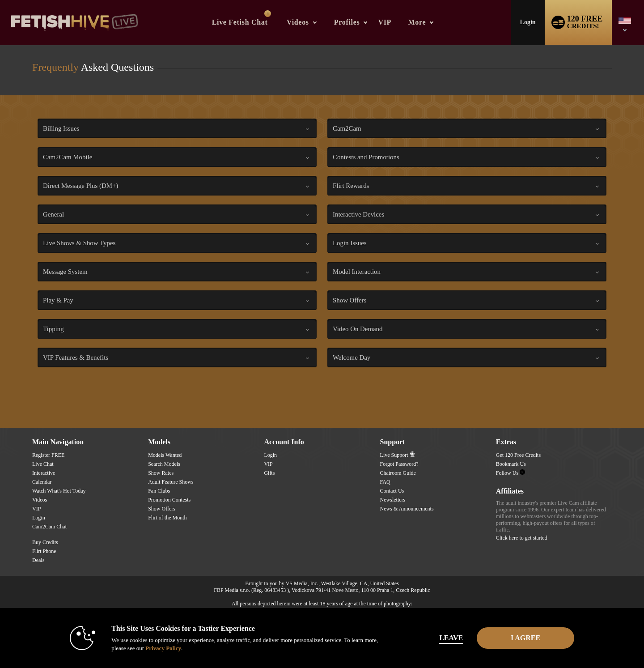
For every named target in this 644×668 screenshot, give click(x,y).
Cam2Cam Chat (49, 527)
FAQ (385, 482)
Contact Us (392, 491)
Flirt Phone (44, 551)
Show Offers (162, 509)
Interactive (44, 473)
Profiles (347, 22)
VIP (385, 22)
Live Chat (43, 464)
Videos (298, 22)
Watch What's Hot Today (59, 491)
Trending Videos (279, 0)
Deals (38, 560)
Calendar (42, 482)
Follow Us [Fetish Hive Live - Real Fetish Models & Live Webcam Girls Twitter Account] (511, 473)
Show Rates (161, 473)
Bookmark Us (511, 464)
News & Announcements (407, 509)
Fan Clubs (159, 491)
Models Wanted (165, 455)
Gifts (269, 473)
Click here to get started (522, 538)
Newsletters (393, 500)
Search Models (164, 464)
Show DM (0, 394)
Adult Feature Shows (171, 482)
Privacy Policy (159, 648)
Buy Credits (45, 542)
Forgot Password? (399, 464)
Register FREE (48, 455)
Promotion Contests (169, 500)
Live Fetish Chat (242, 18)
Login (528, 22)
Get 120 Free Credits (518, 455)
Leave (447, 638)
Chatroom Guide (398, 473)
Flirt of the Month (167, 518)
